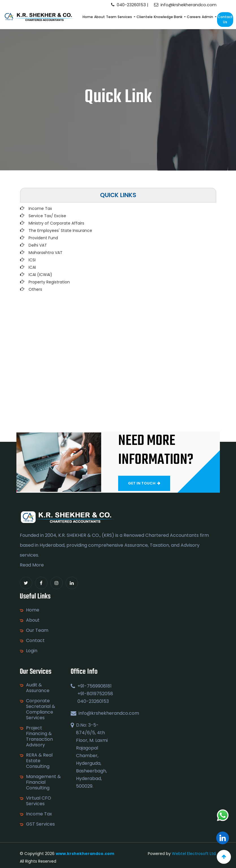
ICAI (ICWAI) (40, 275)
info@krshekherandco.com (185, 5)
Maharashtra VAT (46, 253)
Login (29, 651)
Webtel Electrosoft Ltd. (194, 854)
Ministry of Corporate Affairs (56, 223)
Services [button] (125, 17)
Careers (194, 17)
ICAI (32, 267)
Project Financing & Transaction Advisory (42, 736)
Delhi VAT (38, 245)
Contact (33, 641)
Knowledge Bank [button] (168, 17)
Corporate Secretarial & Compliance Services (43, 709)
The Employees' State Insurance (60, 231)
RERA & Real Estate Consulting (42, 761)
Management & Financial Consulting (46, 782)
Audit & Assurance (40, 688)
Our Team (34, 630)
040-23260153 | (130, 5)
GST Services (43, 824)
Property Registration (49, 282)
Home (88, 17)
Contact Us (225, 19)
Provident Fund (43, 238)
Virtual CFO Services (41, 801)
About (99, 17)
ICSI (32, 260)
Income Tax (40, 208)
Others (35, 289)
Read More (29, 565)
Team (111, 17)
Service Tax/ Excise (47, 216)
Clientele (145, 17)
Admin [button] (208, 17)
